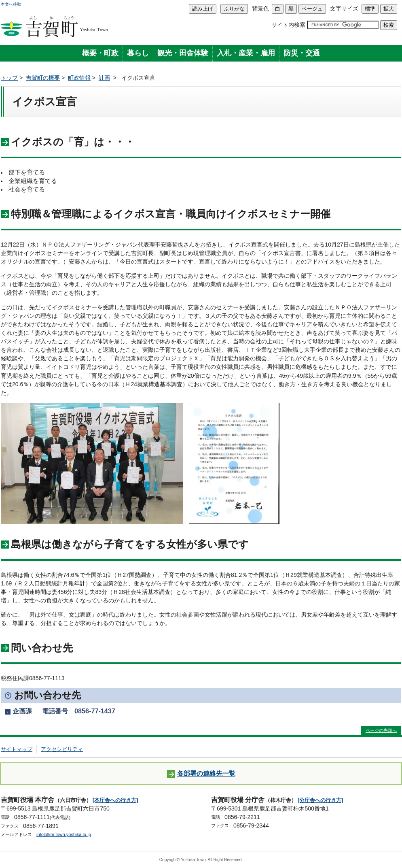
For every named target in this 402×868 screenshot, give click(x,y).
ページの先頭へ (381, 730)
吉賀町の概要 (43, 78)
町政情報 (79, 78)
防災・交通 (302, 53)
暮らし (138, 53)
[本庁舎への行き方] (115, 800)
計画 (104, 78)
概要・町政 (100, 53)
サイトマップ (17, 749)
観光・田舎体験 (183, 53)
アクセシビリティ (62, 749)
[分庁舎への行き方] (321, 800)
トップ (9, 78)
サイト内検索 (288, 25)
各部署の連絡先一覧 (201, 774)
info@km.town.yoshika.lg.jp (64, 834)
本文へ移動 (11, 4)
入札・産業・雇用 (246, 53)
